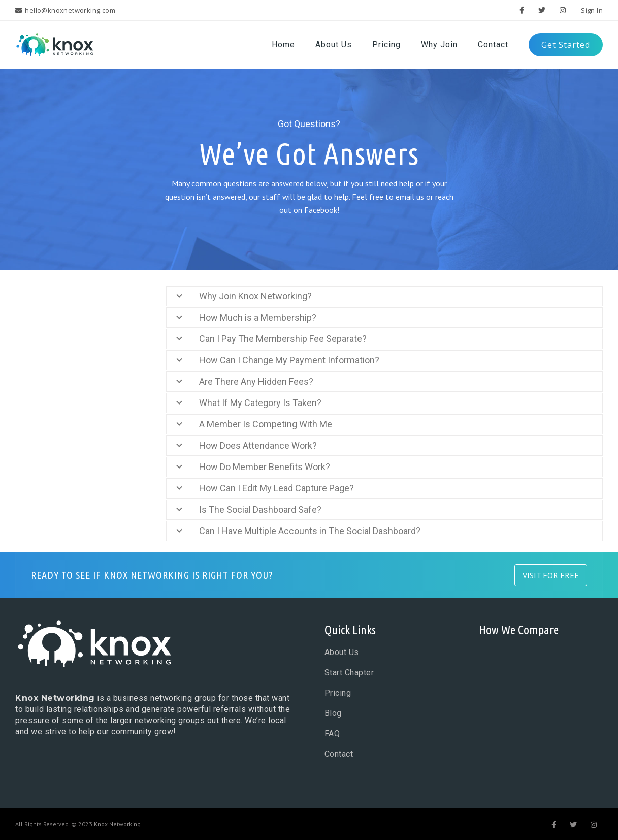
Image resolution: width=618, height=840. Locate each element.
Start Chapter (349, 673)
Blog (333, 713)
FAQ (332, 734)
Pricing (338, 693)
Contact (339, 754)
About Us (342, 652)
